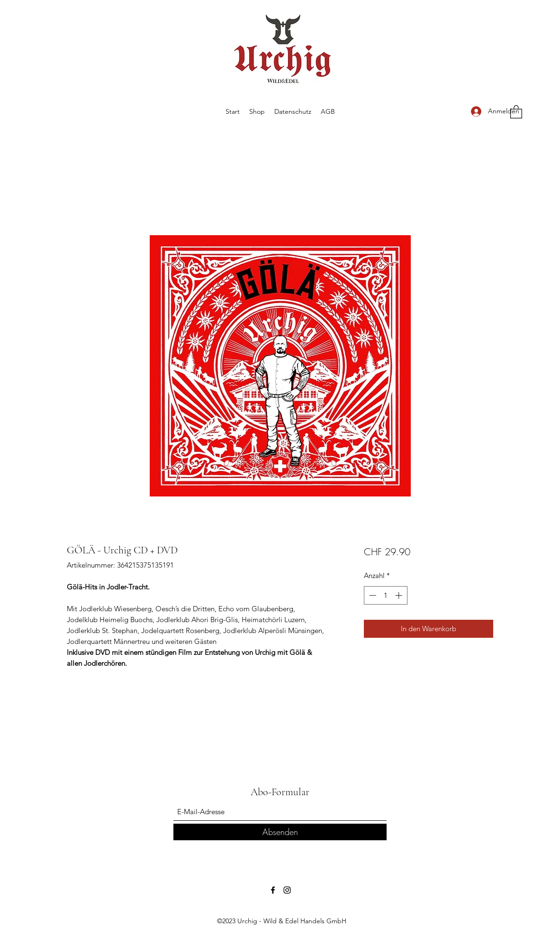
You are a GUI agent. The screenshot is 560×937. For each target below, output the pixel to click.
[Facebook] (273, 890)
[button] (516, 111)
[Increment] (400, 595)
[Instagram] (287, 890)
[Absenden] (280, 832)
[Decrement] (372, 595)
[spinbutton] (385, 595)
